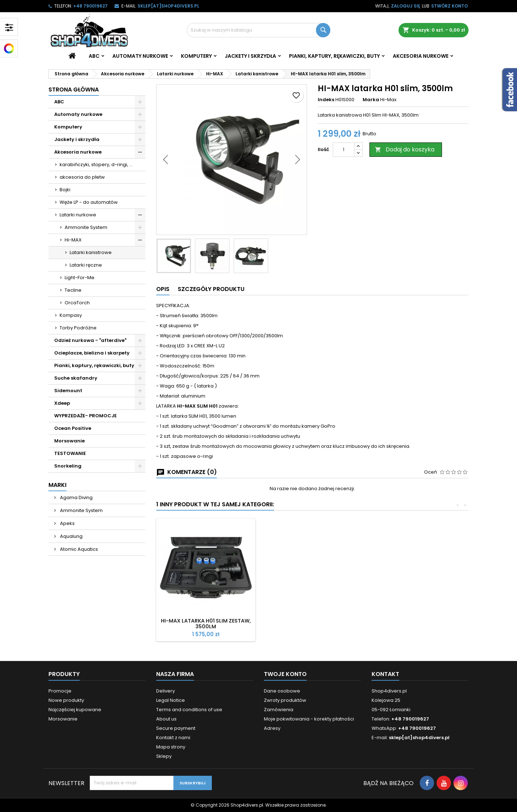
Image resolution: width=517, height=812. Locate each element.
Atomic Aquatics (78, 549)
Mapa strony (171, 747)
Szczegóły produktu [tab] (211, 289)
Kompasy (71, 315)
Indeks (326, 100)
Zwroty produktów (285, 700)
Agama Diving (76, 497)
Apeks (67, 523)
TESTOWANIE (70, 453)
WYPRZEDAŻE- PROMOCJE (85, 416)
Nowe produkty (66, 700)
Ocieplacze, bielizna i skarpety (92, 353)
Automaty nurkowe (140, 56)
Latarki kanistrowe (91, 252)
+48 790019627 (90, 6)
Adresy (272, 728)
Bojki (65, 190)
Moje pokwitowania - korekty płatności (309, 719)
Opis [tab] (163, 289)
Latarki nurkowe (78, 215)
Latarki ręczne (86, 265)
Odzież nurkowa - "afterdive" (90, 340)
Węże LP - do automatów (89, 202)
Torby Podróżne (78, 328)
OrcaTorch (77, 303)
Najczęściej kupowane (75, 710)
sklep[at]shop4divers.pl (168, 6)
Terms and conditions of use (189, 710)
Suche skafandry (76, 378)
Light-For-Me (80, 278)
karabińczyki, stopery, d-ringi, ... (96, 165)
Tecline (73, 290)
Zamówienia (279, 710)
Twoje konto (285, 674)
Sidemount (68, 391)
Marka (371, 100)
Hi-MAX (73, 240)
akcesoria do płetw (82, 177)
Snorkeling (68, 466)
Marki (57, 485)
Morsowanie (69, 441)
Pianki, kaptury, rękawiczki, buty (334, 56)
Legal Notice (171, 700)
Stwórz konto (450, 6)
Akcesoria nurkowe (421, 56)
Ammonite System (86, 227)
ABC (94, 56)
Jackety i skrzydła (250, 56)
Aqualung (71, 536)
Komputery (196, 56)
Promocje (60, 691)
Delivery (166, 691)
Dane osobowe (282, 691)
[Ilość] (344, 150)
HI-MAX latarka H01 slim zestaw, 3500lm (206, 624)
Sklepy (164, 756)
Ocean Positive (73, 428)
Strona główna (74, 90)
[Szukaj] (258, 30)
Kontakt (385, 674)
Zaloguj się (406, 6)
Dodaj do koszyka (405, 149)
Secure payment (176, 728)
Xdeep (62, 403)
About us (166, 719)
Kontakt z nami (173, 738)
